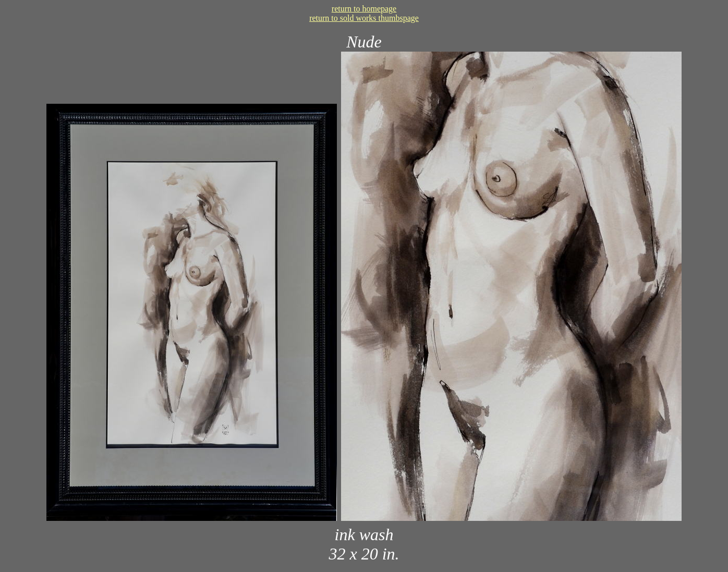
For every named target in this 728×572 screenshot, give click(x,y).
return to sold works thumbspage (364, 18)
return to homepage (364, 9)
